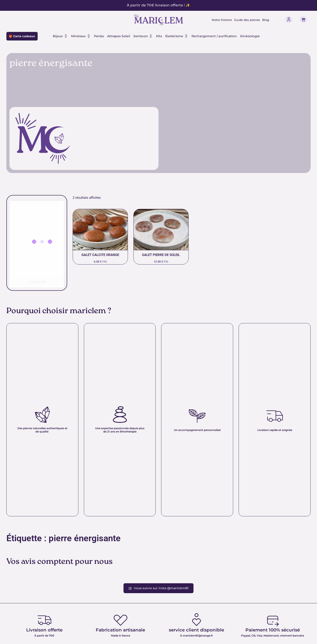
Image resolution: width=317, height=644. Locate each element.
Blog (268, 20)
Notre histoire (220, 20)
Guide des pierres (248, 20)
